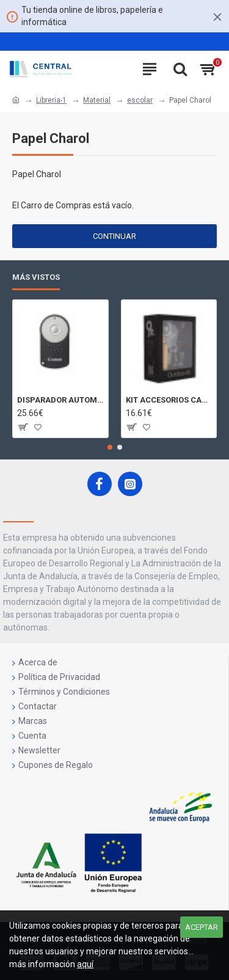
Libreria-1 (51, 100)
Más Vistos (36, 277)
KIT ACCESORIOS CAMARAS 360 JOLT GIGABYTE (169, 400)
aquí (85, 964)
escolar (140, 100)
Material (97, 100)
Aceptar (202, 927)
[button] (110, 447)
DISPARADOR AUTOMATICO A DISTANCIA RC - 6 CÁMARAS (60, 400)
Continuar (114, 236)
